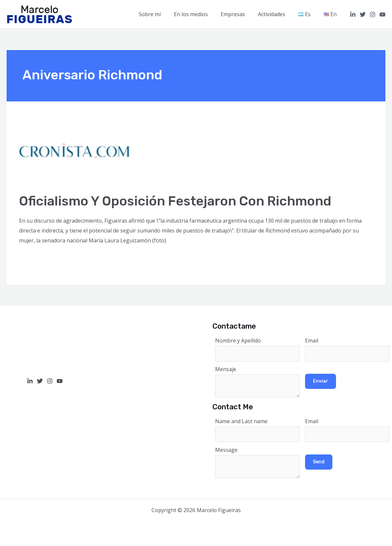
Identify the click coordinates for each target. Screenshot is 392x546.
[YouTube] (382, 14)
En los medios (201, 14)
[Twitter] (363, 14)
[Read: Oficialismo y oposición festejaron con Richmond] (75, 151)
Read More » (35, 258)
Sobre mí (163, 14)
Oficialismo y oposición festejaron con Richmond (175, 201)
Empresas (241, 14)
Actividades (278, 14)
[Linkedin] (353, 14)
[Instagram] (373, 14)
